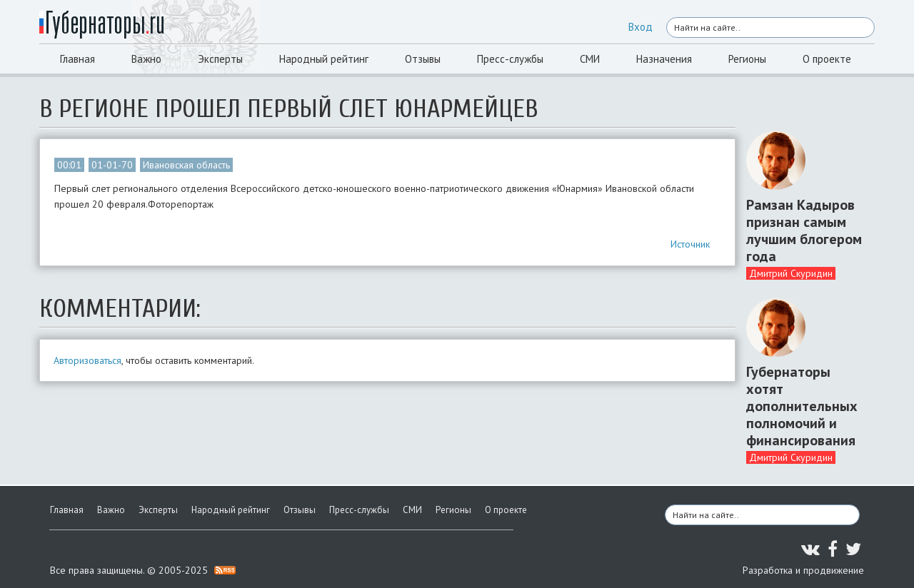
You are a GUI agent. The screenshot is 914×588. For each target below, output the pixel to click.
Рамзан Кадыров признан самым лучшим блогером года (804, 230)
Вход (641, 27)
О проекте (827, 59)
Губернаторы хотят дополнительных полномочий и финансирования (802, 406)
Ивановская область (186, 165)
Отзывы (423, 59)
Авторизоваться (87, 360)
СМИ (590, 59)
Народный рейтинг (324, 59)
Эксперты (220, 59)
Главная (77, 59)
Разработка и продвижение (803, 570)
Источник (690, 244)
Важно (146, 59)
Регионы (747, 59)
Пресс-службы (510, 59)
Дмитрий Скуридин (791, 273)
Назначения (664, 59)
